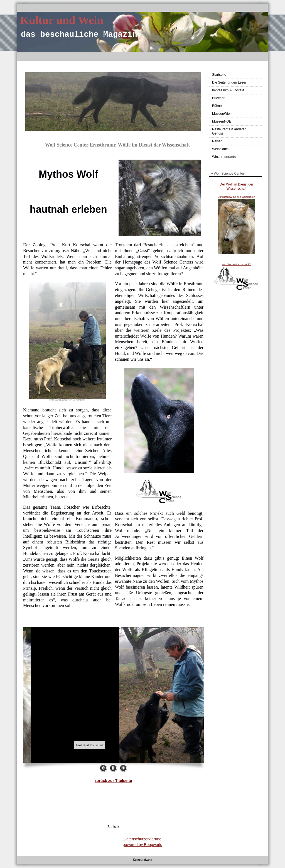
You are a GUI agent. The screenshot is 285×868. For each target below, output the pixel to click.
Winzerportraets (224, 157)
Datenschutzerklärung (142, 839)
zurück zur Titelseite (113, 781)
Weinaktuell (221, 149)
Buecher (218, 98)
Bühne (217, 106)
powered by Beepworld (142, 845)
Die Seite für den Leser (229, 82)
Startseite (219, 75)
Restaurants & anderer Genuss (229, 131)
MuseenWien (222, 114)
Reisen (217, 141)
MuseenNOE (222, 121)
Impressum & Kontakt (228, 90)
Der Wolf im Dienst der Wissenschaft (236, 187)
